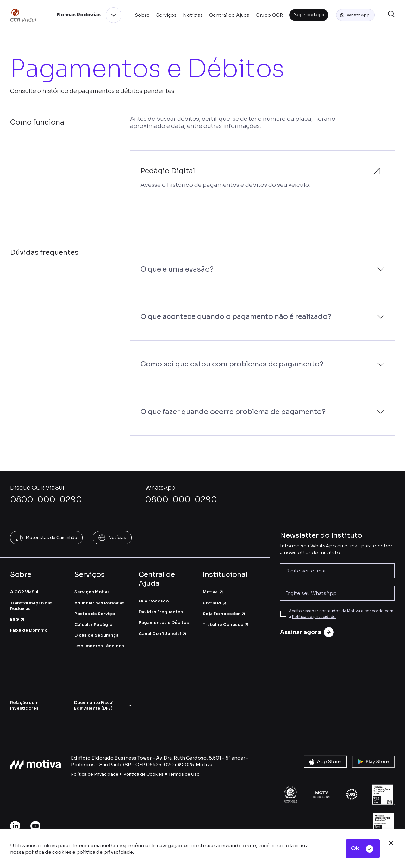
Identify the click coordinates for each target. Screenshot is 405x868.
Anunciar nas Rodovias (100, 603)
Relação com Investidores (24, 705)
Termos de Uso (184, 774)
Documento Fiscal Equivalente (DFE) (103, 705)
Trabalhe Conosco (226, 624)
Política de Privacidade (95, 774)
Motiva (213, 592)
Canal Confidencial (163, 634)
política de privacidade (105, 852)
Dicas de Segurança (97, 635)
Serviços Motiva (92, 592)
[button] (355, 15)
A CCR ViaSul (24, 592)
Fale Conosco (154, 601)
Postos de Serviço (95, 614)
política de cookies (48, 852)
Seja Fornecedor (224, 614)
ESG (18, 619)
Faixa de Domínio (29, 630)
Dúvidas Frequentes (161, 612)
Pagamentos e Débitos (164, 623)
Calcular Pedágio (93, 624)
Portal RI (215, 603)
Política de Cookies (143, 774)
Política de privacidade (314, 617)
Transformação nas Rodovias (31, 606)
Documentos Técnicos (99, 646)
